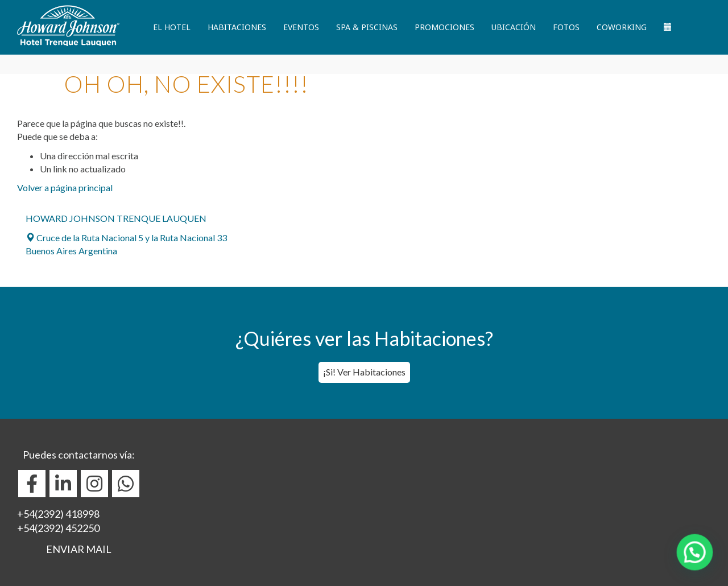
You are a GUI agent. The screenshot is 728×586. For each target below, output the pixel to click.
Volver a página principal (65, 187)
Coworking (622, 27)
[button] (698, 562)
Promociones (444, 27)
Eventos (301, 27)
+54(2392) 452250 (58, 528)
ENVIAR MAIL (79, 549)
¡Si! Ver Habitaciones (364, 372)
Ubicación (514, 27)
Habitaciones (237, 27)
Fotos (566, 27)
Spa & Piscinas (367, 27)
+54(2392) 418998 (58, 514)
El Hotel (172, 27)
